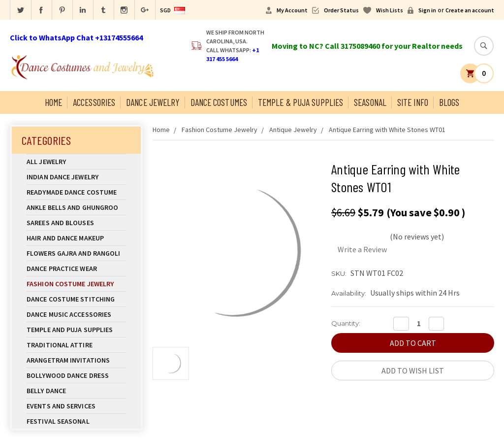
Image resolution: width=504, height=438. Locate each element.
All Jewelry (76, 162)
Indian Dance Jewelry (76, 177)
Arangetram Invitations (68, 360)
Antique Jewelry (293, 130)
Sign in (427, 10)
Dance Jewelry (153, 102)
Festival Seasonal (58, 421)
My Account (292, 10)
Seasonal (370, 102)
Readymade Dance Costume (76, 192)
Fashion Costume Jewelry (76, 284)
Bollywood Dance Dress (68, 375)
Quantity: (346, 323)
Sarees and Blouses (76, 223)
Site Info (413, 102)
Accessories (94, 102)
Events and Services (61, 406)
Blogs (449, 102)
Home (53, 102)
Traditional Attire (60, 345)
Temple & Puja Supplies (300, 102)
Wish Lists (390, 10)
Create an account (470, 10)
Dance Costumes (219, 102)
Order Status (341, 10)
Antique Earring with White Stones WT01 (387, 130)
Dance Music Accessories (69, 314)
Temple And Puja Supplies (76, 330)
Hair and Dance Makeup (76, 238)
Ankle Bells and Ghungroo (72, 207)
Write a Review (362, 249)
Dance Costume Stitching (71, 299)
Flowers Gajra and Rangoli (74, 253)
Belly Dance (76, 391)
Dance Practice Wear (76, 269)
